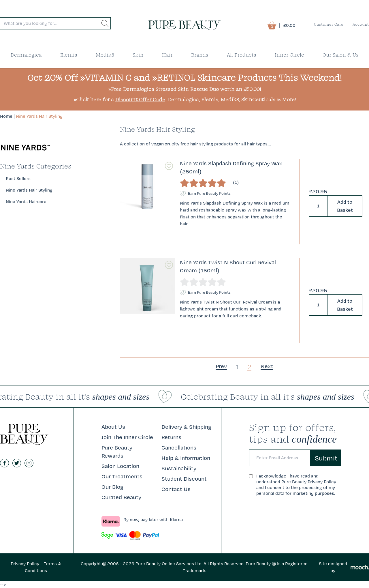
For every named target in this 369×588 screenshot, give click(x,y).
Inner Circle (289, 55)
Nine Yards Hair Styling (39, 116)
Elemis (69, 55)
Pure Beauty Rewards (117, 452)
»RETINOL (174, 77)
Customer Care (329, 24)
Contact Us (176, 489)
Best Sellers (18, 178)
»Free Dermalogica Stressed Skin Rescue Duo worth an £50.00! (185, 89)
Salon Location (120, 466)
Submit (326, 458)
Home (6, 116)
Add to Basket (345, 206)
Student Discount (184, 479)
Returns (171, 437)
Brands (200, 55)
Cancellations (179, 447)
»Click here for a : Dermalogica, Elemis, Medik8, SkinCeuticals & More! (185, 99)
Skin (138, 55)
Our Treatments (122, 476)
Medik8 (105, 55)
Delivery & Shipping (186, 427)
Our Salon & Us (341, 55)
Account (361, 24)
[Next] (267, 366)
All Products (242, 55)
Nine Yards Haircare (26, 202)
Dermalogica (26, 55)
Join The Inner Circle (127, 437)
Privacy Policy (25, 564)
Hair (167, 55)
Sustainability (179, 468)
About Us (113, 427)
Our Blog (112, 487)
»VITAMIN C (106, 77)
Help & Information (186, 458)
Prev (221, 366)
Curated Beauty (121, 497)
